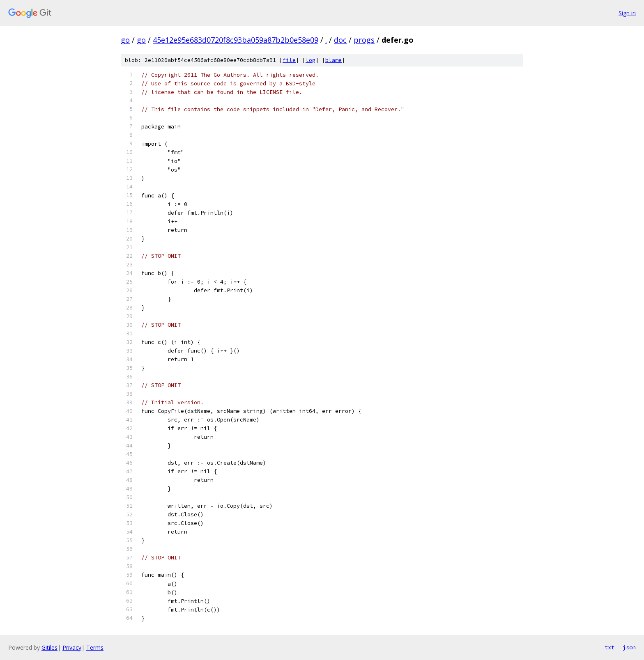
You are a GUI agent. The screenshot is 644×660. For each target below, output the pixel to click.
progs (364, 40)
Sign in (627, 13)
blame (333, 60)
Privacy (72, 647)
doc (340, 40)
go (125, 40)
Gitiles (49, 647)
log (310, 60)
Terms (95, 647)
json (629, 647)
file (289, 60)
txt (609, 647)
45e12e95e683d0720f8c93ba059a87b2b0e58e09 (236, 40)
